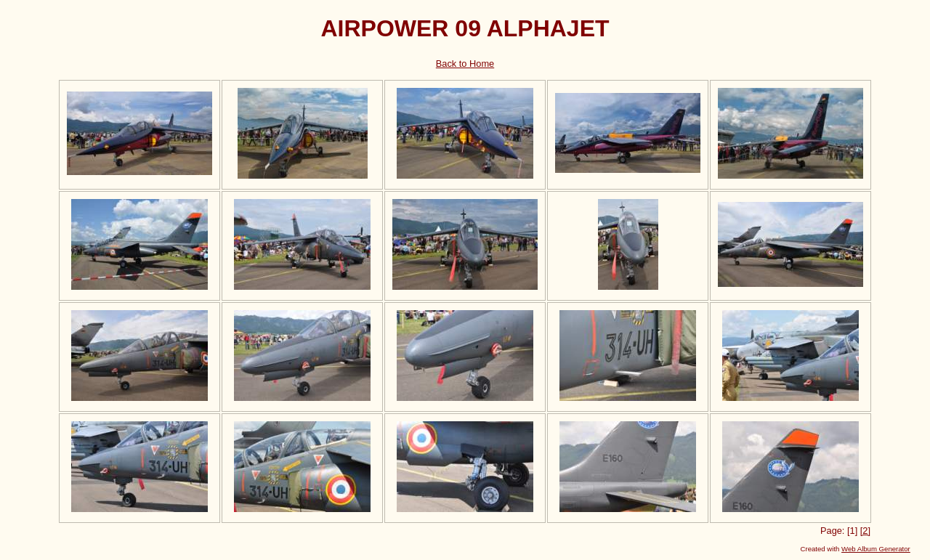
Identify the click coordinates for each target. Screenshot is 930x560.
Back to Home (465, 64)
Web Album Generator (876, 549)
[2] (865, 531)
